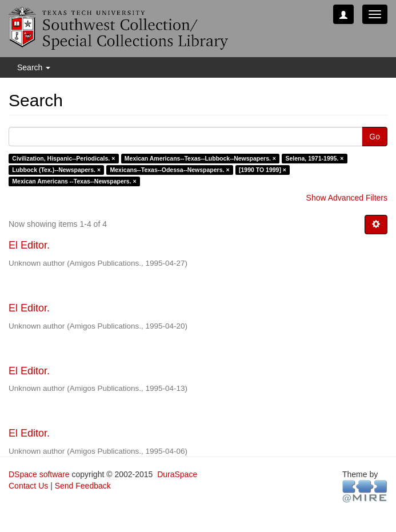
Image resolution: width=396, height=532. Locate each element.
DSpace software (39, 474)
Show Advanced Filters (347, 198)
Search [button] (34, 67)
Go (375, 137)
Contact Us (28, 486)
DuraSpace (177, 474)
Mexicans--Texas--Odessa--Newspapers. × (170, 170)
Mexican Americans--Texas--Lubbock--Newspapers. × (200, 158)
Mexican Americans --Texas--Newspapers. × (74, 181)
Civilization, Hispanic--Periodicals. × (63, 158)
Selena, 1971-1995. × (315, 158)
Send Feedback (83, 486)
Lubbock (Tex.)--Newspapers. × (56, 170)
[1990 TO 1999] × (263, 170)
